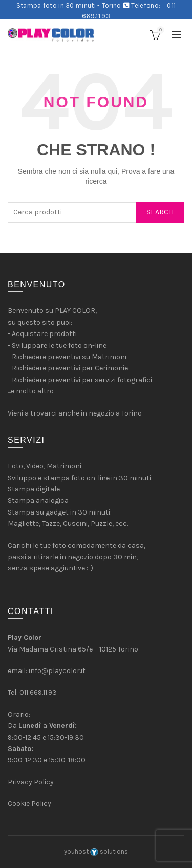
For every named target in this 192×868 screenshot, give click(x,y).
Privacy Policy (31, 782)
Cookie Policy (29, 804)
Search (160, 212)
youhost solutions (96, 851)
